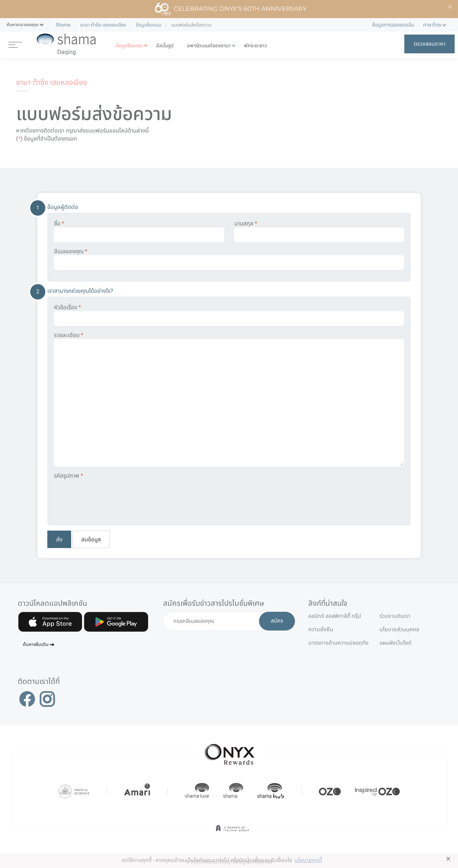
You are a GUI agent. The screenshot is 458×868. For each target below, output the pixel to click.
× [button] (448, 859)
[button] (23, 25)
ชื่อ (139, 231)
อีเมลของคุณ (229, 259)
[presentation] (105, 498)
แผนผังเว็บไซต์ (395, 643)
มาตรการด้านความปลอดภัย (339, 643)
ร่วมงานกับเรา (395, 616)
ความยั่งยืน (321, 629)
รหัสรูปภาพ (68, 476)
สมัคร (277, 621)
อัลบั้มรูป (165, 46)
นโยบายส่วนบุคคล (399, 629)
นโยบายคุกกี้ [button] (308, 860)
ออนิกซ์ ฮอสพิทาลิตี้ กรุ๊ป (335, 616)
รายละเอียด (229, 399)
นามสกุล (319, 231)
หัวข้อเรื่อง (229, 315)
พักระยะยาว (255, 46)
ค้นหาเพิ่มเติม (36, 645)
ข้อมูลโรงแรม (129, 46)
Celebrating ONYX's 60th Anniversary (230, 9)
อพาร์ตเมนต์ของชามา (209, 46)
